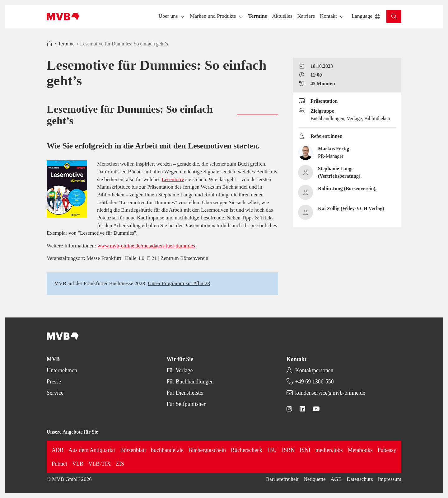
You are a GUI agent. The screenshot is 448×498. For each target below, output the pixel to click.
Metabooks (360, 450)
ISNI (305, 450)
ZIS (120, 464)
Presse (54, 382)
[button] (258, 16)
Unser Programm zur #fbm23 (179, 283)
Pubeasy (387, 450)
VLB (78, 464)
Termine (66, 44)
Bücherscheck (247, 450)
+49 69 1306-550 (315, 382)
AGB (336, 479)
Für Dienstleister (185, 393)
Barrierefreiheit (282, 479)
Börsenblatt (133, 450)
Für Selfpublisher (186, 404)
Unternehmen (62, 370)
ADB (58, 450)
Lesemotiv (173, 179)
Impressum (390, 479)
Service (55, 393)
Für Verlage (180, 370)
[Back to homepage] (63, 16)
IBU (272, 450)
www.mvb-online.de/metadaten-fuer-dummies (146, 246)
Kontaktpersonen (314, 370)
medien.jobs (329, 450)
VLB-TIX (100, 464)
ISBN (288, 450)
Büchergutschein (207, 450)
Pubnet (59, 464)
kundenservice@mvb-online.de (330, 393)
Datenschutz (360, 479)
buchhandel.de (167, 450)
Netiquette (315, 479)
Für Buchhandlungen (190, 382)
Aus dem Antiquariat (92, 450)
